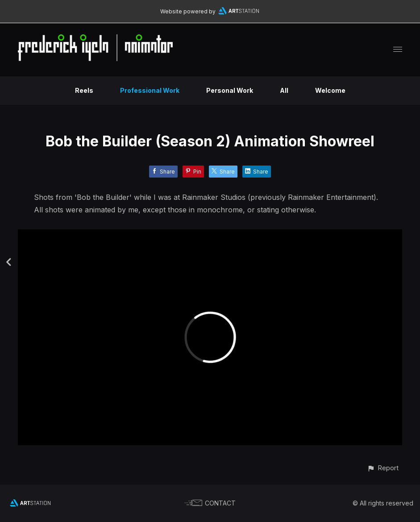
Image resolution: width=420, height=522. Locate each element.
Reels (84, 90)
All (284, 90)
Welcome (330, 90)
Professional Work (150, 90)
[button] (383, 468)
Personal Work (230, 90)
